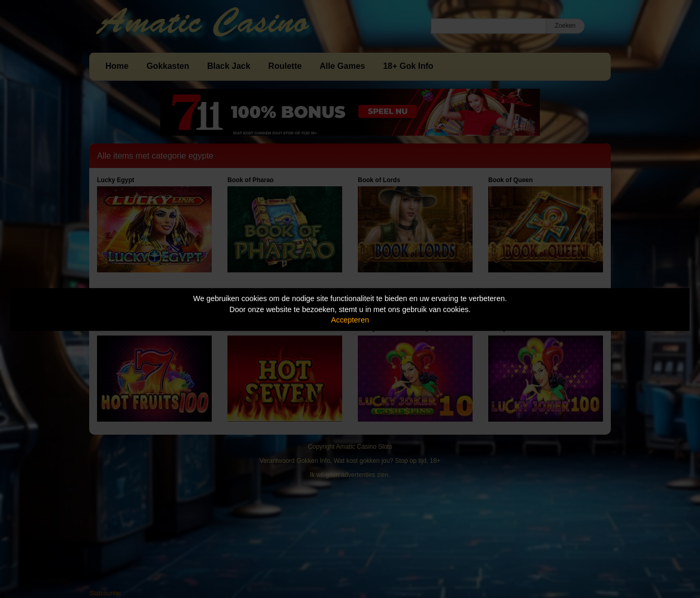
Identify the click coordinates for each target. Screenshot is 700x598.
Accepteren (350, 320)
